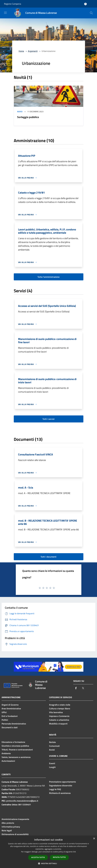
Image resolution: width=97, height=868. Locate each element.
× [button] (94, 839)
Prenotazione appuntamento (63, 782)
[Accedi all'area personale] (85, 4)
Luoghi (52, 767)
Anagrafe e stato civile (60, 705)
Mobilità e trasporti (58, 724)
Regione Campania (13, 4)
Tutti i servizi (48, 419)
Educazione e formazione (13, 742)
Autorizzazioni (8, 761)
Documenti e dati (10, 727)
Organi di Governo (10, 705)
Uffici (4, 712)
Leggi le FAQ (55, 789)
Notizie (52, 742)
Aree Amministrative (11, 708)
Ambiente (6, 753)
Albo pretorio (8, 823)
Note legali (7, 830)
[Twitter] (83, 688)
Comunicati (54, 746)
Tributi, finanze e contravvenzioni (17, 750)
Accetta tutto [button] (38, 857)
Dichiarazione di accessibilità (15, 834)
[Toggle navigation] (5, 13)
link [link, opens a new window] (74, 852)
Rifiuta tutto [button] (59, 857)
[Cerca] (91, 13)
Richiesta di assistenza (60, 793)
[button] (49, 863)
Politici (5, 720)
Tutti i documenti (48, 557)
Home (21, 51)
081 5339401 (25, 805)
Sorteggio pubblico (28, 117)
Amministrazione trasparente (15, 819)
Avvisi (20, 111)
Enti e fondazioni (10, 716)
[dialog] (48, 852)
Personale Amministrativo (14, 724)
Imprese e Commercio (59, 716)
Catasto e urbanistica (59, 720)
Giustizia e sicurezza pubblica (15, 746)
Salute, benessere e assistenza (16, 757)
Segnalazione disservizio (61, 785)
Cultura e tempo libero (60, 708)
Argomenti (33, 51)
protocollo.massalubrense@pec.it (22, 801)
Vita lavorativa (56, 712)
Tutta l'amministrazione (48, 277)
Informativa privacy (11, 827)
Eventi (52, 763)
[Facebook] (76, 688)
